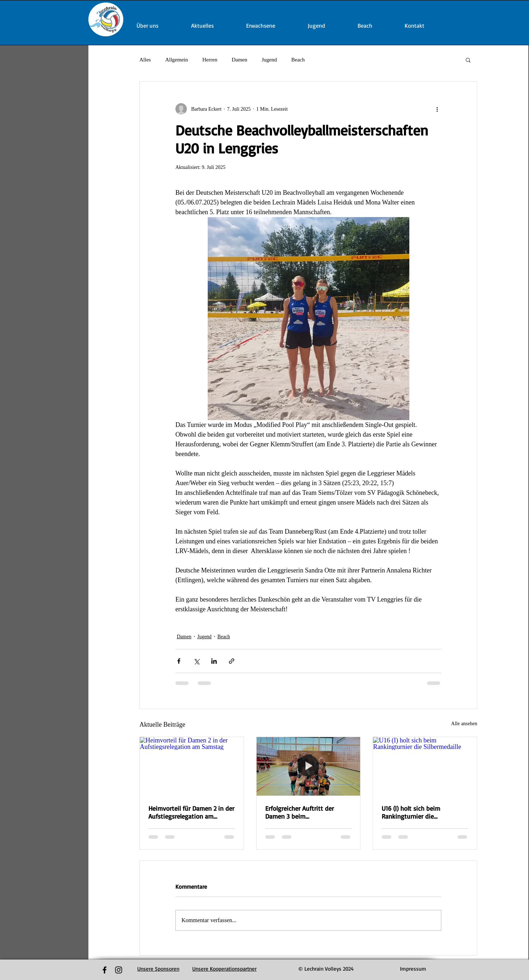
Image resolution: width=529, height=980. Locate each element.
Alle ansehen (464, 724)
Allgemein (177, 60)
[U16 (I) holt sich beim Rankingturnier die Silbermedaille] (425, 766)
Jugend (269, 60)
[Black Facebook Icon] (105, 970)
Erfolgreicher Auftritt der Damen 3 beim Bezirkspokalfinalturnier (300, 812)
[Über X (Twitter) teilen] (196, 661)
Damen (240, 60)
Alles (145, 60)
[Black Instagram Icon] (119, 970)
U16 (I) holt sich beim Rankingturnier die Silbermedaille (411, 812)
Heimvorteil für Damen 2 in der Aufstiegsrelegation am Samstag (191, 812)
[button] (468, 60)
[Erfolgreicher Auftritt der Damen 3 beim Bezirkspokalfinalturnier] (309, 766)
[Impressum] (413, 969)
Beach (298, 60)
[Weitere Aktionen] (437, 109)
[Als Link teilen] (232, 661)
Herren (210, 60)
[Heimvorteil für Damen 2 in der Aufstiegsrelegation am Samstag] (192, 766)
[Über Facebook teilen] (179, 661)
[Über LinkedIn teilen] (214, 661)
